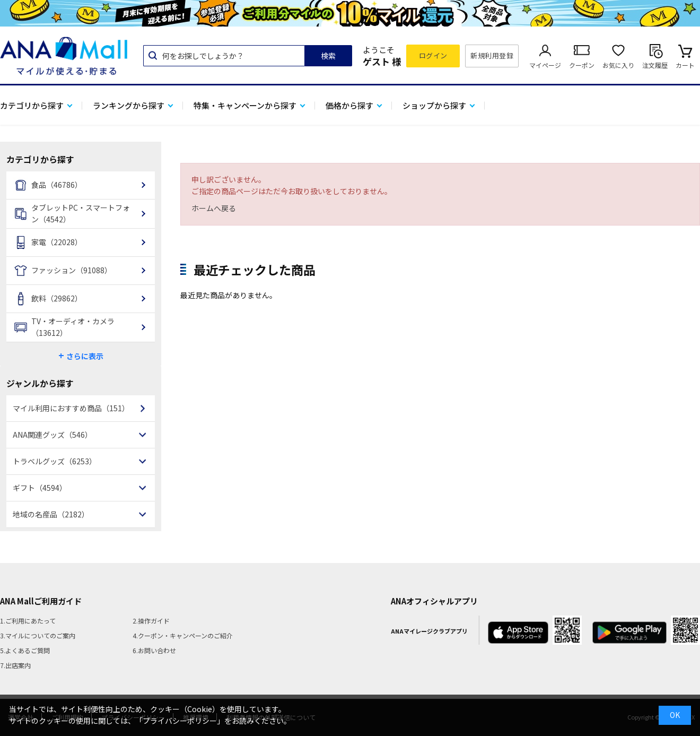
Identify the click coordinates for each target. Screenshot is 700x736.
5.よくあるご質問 (25, 650)
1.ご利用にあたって (28, 621)
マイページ (545, 65)
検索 (328, 56)
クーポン (582, 65)
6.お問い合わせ (154, 650)
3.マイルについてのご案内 (38, 635)
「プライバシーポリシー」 (180, 721)
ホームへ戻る (214, 208)
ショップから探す (434, 105)
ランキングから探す (129, 105)
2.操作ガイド (151, 621)
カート (685, 65)
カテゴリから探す (32, 105)
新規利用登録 (492, 55)
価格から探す (349, 105)
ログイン (433, 55)
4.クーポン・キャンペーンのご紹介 (183, 635)
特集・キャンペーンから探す (245, 105)
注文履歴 (655, 65)
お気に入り (618, 65)
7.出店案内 (15, 665)
